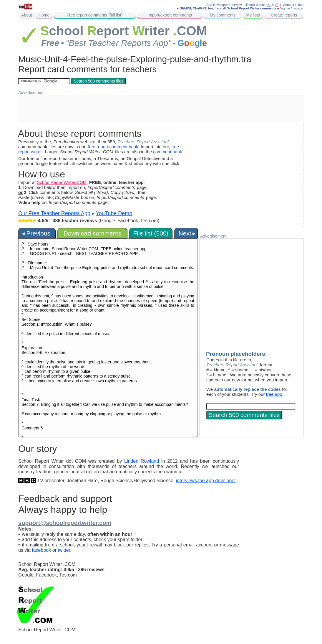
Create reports (284, 15)
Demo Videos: (258, 5)
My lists (253, 15)
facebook (41, 550)
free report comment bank (113, 147)
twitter (64, 550)
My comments (223, 15)
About (27, 15)
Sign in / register (292, 8)
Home (44, 15)
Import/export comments (170, 15)
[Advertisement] (161, 108)
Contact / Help (293, 5)
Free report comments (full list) (95, 15)
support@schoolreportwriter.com (65, 523)
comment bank (167, 152)
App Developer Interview (224, 5)
